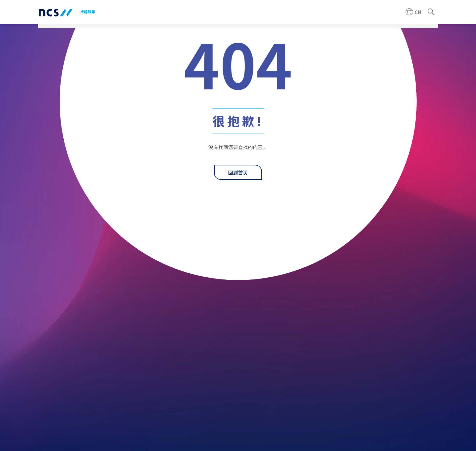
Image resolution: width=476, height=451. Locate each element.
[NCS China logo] (56, 12)
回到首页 (238, 172)
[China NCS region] (413, 12)
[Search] (431, 12)
